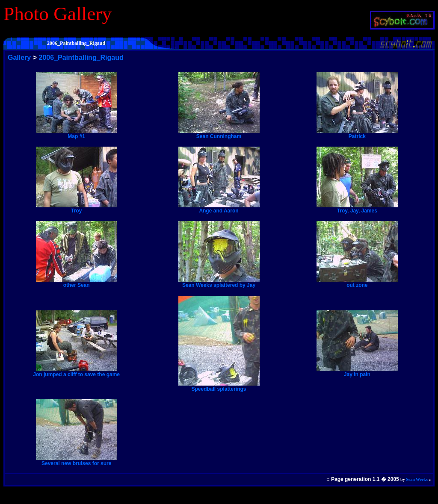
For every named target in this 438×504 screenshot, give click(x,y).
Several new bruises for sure (77, 461)
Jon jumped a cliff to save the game (76, 372)
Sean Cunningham (219, 134)
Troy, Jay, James (357, 208)
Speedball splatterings (219, 386)
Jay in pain (357, 372)
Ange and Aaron (219, 208)
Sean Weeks (417, 479)
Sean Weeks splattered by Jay (219, 283)
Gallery (19, 57)
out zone (357, 283)
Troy (77, 208)
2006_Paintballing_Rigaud (81, 57)
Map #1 (77, 134)
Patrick (357, 134)
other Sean (77, 283)
